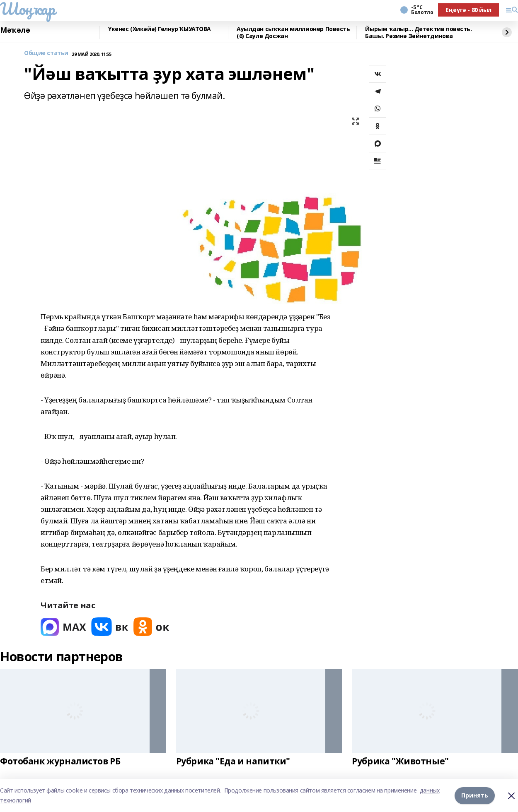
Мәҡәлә (15, 30)
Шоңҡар (27, 9)
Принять (475, 795)
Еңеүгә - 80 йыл (468, 10)
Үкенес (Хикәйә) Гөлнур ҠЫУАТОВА (160, 29)
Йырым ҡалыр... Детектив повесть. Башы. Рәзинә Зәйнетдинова (419, 33)
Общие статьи (46, 53)
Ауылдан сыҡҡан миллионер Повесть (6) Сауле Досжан (293, 33)
